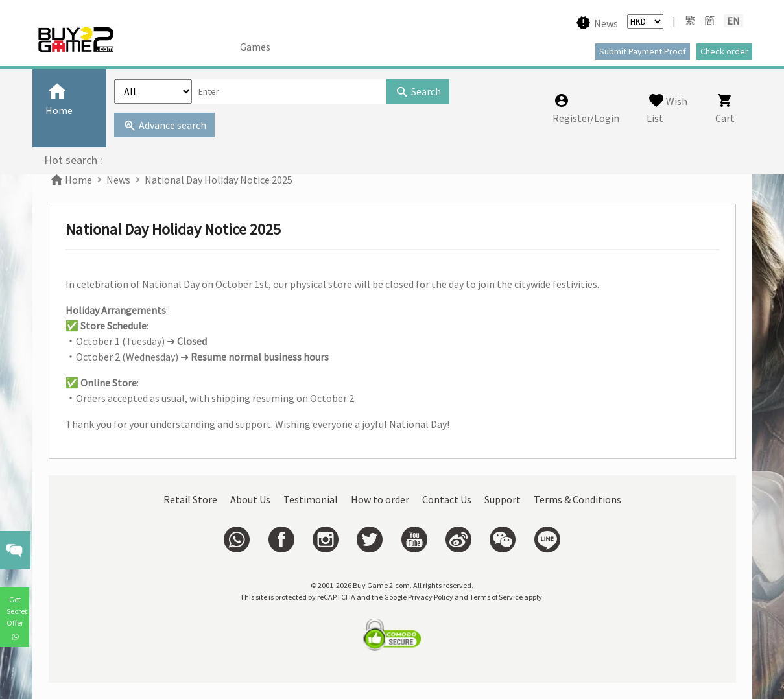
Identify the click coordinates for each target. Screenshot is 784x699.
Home (70, 180)
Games (255, 47)
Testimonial (311, 499)
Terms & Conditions (577, 499)
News (118, 180)
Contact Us (447, 499)
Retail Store (190, 499)
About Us (250, 499)
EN (733, 21)
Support (503, 499)
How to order (380, 499)
